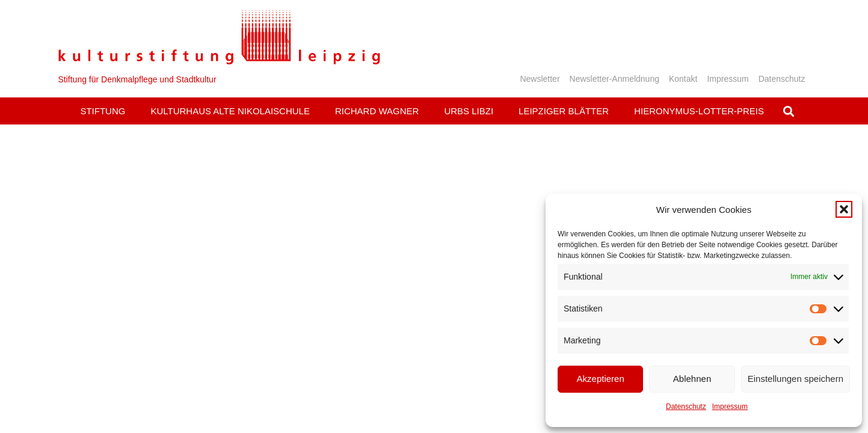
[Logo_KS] (219, 37)
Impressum (730, 407)
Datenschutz (686, 407)
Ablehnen (692, 379)
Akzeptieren (601, 379)
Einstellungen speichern (796, 379)
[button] (844, 209)
